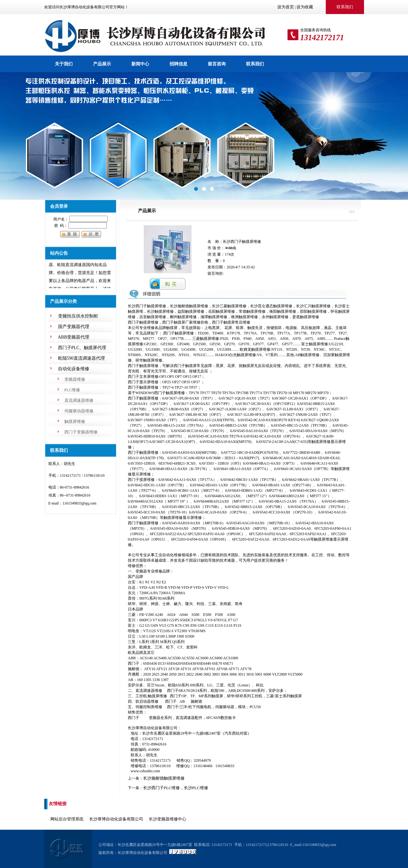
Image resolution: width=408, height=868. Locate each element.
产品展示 (102, 64)
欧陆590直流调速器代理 (81, 358)
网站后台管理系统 (67, 819)
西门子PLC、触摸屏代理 (82, 348)
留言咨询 (217, 64)
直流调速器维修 (79, 400)
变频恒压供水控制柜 (78, 316)
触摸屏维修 (75, 421)
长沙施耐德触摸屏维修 (164, 778)
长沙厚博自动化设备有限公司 (116, 819)
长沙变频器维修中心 (168, 819)
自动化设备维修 (74, 369)
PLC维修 (72, 390)
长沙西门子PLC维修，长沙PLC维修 (176, 788)
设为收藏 (305, 7)
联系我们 (255, 64)
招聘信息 (178, 64)
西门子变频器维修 (81, 432)
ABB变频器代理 (74, 337)
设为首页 (286, 7)
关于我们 (64, 64)
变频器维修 (75, 379)
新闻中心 (140, 64)
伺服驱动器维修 (79, 411)
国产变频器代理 (74, 327)
